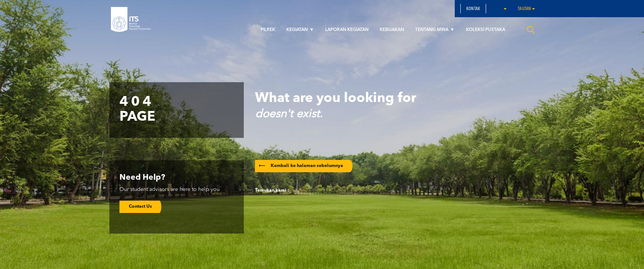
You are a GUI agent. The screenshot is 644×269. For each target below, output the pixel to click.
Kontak (473, 9)
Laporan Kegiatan (347, 30)
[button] (505, 9)
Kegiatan (298, 30)
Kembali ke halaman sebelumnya (301, 166)
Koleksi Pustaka (486, 30)
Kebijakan (392, 30)
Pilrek (268, 30)
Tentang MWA (432, 30)
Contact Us (140, 207)
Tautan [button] (526, 9)
